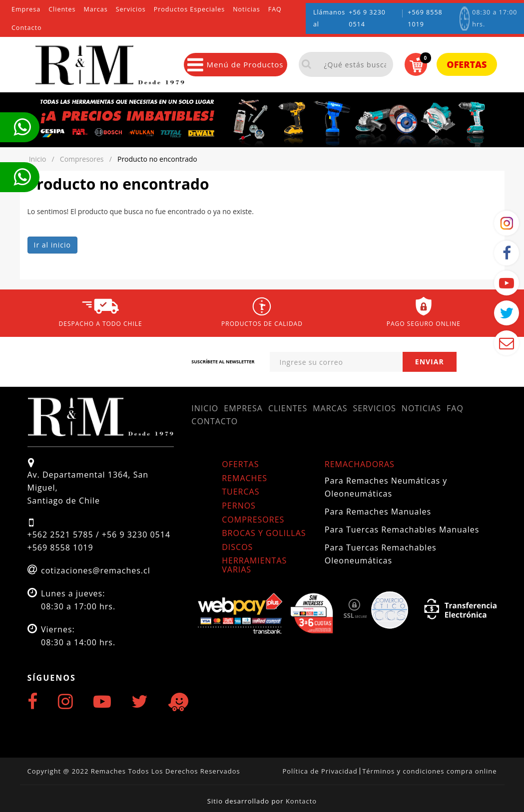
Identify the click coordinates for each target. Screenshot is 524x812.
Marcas (96, 9)
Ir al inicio (53, 245)
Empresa (26, 9)
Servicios (131, 9)
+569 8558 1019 (425, 18)
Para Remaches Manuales (378, 512)
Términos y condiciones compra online (429, 771)
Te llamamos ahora (22, 127)
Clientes (62, 9)
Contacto (26, 28)
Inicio (205, 408)
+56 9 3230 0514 (367, 18)
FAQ (275, 9)
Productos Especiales (189, 9)
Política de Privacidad (320, 771)
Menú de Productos (235, 65)
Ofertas (467, 64)
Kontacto (301, 801)
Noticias (247, 9)
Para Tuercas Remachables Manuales (402, 530)
